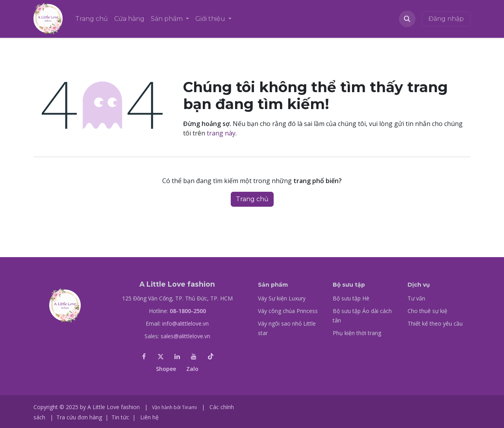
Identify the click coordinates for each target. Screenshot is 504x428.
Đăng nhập (446, 19)
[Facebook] (144, 356)
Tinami (189, 407)
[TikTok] (211, 356)
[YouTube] (194, 356)
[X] (161, 356)
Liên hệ (149, 417)
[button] (407, 19)
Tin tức (120, 417)
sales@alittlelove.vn (185, 336)
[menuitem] (92, 19)
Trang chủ (252, 199)
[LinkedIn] (177, 356)
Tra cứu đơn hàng (79, 417)
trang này (221, 133)
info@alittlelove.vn (185, 323)
